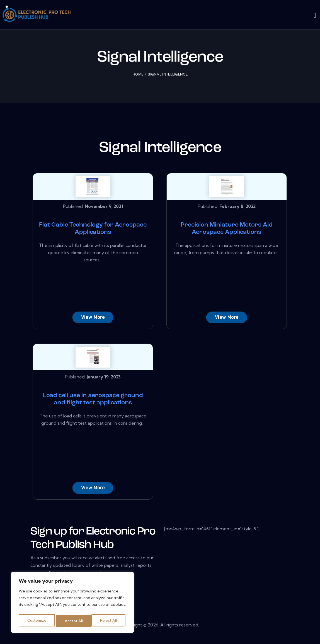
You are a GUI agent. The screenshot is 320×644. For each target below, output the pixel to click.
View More (92, 317)
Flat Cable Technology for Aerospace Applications (92, 229)
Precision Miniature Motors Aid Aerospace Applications (226, 229)
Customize (37, 621)
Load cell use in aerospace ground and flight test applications (92, 404)
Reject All (73, 621)
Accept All (109, 621)
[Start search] (315, 16)
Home (138, 75)
